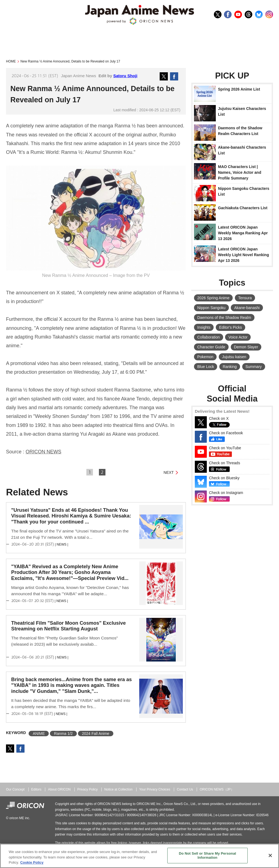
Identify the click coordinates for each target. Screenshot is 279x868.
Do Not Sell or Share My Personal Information (207, 856)
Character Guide (211, 347)
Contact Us (185, 789)
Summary (254, 367)
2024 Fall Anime (96, 734)
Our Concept (15, 789)
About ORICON (59, 789)
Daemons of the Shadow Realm (224, 318)
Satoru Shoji (125, 76)
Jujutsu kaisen (234, 357)
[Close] (270, 855)
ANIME (39, 734)
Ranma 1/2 (63, 734)
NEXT (169, 472)
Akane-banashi (247, 308)
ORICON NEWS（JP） (217, 789)
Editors (36, 789)
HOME (11, 61)
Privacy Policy (88, 789)
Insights (204, 327)
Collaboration (209, 337)
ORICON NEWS (43, 452)
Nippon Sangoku (211, 308)
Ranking (230, 367)
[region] (139, 856)
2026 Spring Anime (213, 298)
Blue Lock (206, 367)
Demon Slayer (246, 347)
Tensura (245, 298)
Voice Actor (238, 337)
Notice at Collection (119, 789)
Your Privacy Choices (155, 789)
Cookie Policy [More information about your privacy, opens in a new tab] (32, 862)
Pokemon (205, 357)
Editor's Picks (231, 327)
